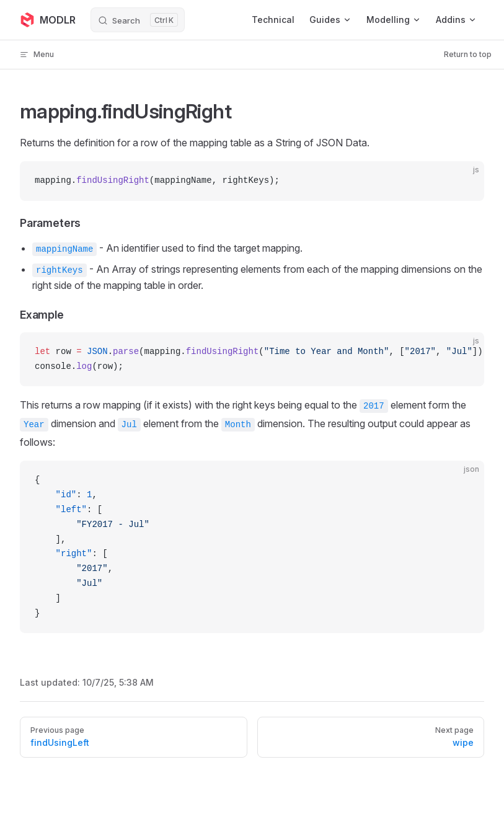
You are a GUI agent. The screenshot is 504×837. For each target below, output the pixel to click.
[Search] (138, 20)
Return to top (468, 54)
